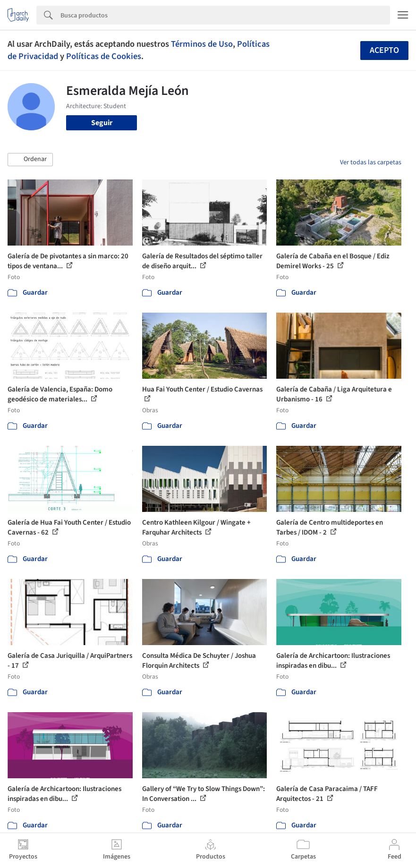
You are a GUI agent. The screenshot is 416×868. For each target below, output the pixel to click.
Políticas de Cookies (104, 56)
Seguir (102, 123)
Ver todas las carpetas (371, 162)
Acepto (384, 50)
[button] (30, 160)
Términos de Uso (202, 44)
